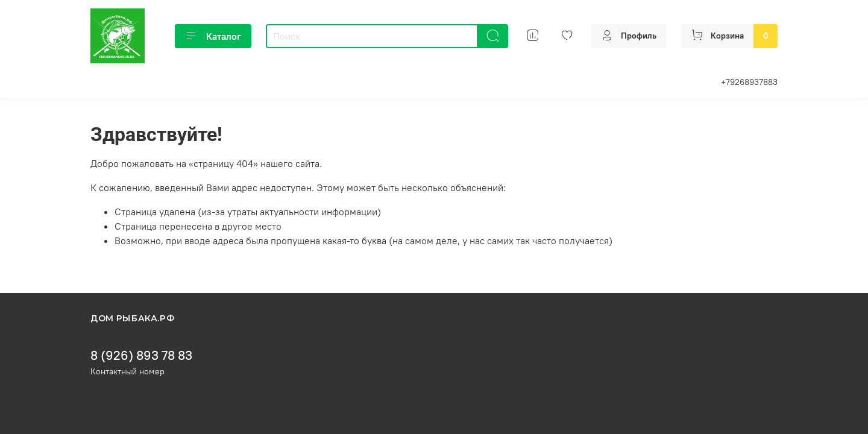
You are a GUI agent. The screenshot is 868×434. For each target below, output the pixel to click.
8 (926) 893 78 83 (141, 355)
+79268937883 (749, 82)
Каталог (213, 36)
